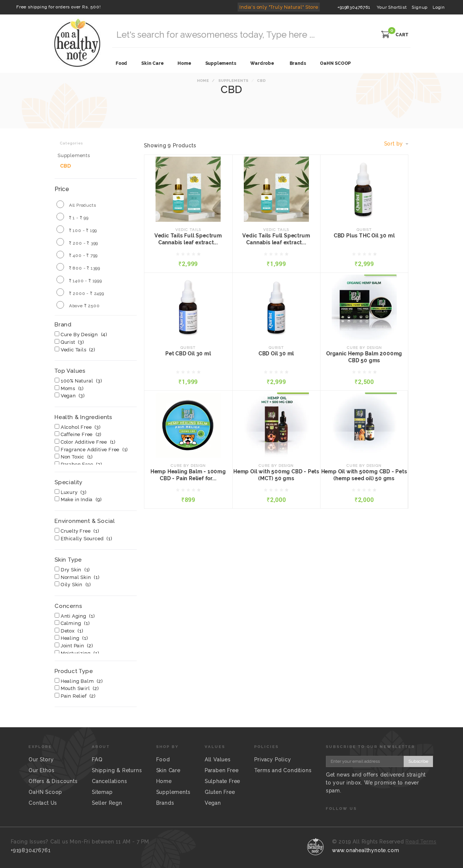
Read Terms (421, 842)
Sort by (396, 144)
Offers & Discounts (53, 781)
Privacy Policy (273, 759)
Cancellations (109, 781)
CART (402, 35)
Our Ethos (41, 770)
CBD (66, 166)
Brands (298, 63)
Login (439, 7)
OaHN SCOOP (335, 63)
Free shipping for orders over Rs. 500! (58, 7)
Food (163, 759)
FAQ (97, 759)
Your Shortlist (391, 7)
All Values (218, 759)
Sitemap (102, 792)
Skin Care (168, 770)
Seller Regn (107, 803)
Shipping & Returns (117, 770)
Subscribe (418, 761)
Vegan (213, 803)
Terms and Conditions (283, 770)
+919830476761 (354, 7)
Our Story (41, 759)
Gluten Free (220, 792)
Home (203, 81)
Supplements (233, 81)
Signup (420, 7)
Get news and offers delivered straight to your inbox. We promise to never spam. (376, 783)
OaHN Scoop (45, 792)
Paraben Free (222, 770)
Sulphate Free (222, 781)
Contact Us (43, 803)
